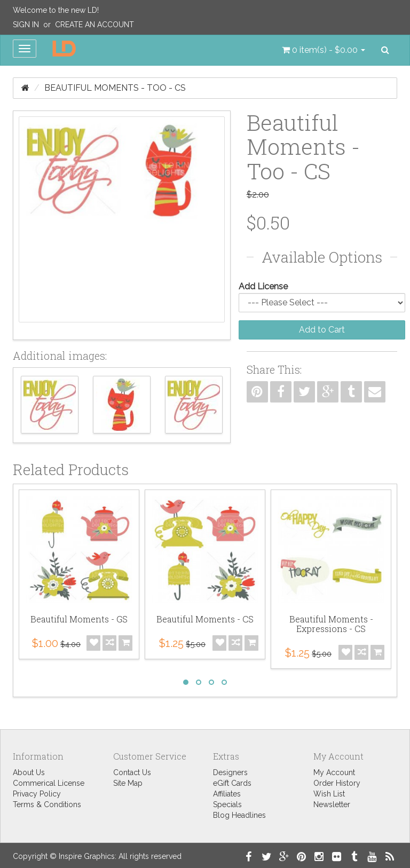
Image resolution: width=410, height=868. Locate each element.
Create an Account (94, 25)
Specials (227, 804)
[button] (324, 50)
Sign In (26, 25)
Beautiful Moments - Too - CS (115, 88)
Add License (263, 286)
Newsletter (332, 804)
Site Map (128, 783)
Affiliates (227, 794)
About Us (29, 772)
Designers (230, 772)
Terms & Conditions (47, 804)
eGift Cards (232, 783)
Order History (337, 783)
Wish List (329, 794)
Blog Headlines (239, 815)
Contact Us (132, 772)
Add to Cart (322, 330)
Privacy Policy (37, 794)
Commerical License (49, 783)
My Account (334, 772)
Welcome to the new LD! (56, 10)
